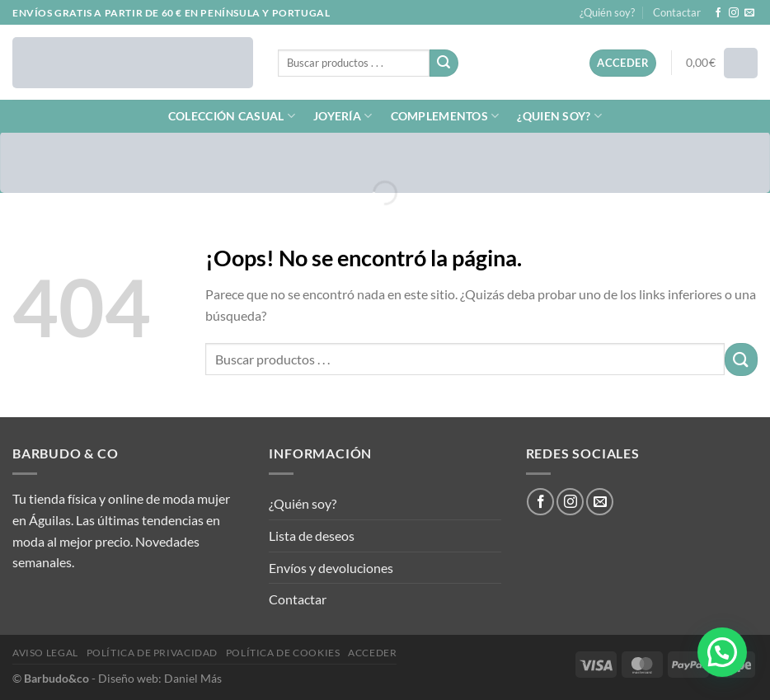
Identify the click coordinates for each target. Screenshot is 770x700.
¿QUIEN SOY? (559, 116)
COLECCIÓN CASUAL (232, 116)
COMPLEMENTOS (445, 116)
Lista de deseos (312, 536)
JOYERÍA (343, 116)
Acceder (372, 653)
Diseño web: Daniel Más (160, 678)
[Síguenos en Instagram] (734, 13)
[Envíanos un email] (749, 13)
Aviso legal (45, 653)
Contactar (677, 12)
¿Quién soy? (607, 12)
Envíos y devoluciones (331, 568)
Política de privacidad (152, 653)
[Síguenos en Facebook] (718, 13)
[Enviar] (444, 63)
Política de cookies (283, 653)
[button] (722, 652)
